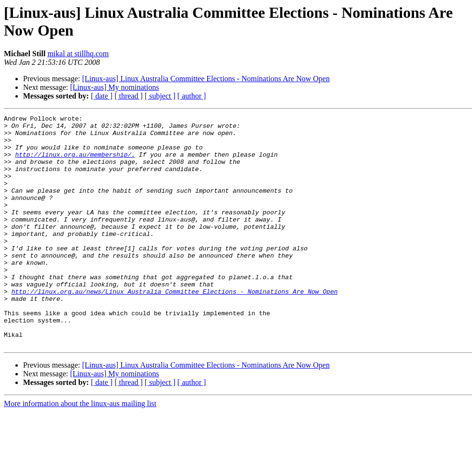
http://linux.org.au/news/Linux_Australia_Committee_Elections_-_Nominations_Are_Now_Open (175, 327)
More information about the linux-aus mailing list (80, 450)
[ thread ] (129, 96)
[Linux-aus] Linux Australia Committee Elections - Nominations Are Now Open (206, 79)
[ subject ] (160, 96)
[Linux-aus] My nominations (115, 87)
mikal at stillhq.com (78, 54)
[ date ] (102, 96)
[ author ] (192, 96)
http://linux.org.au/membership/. (75, 163)
